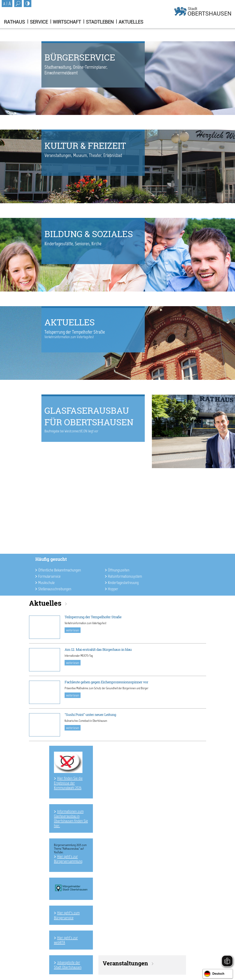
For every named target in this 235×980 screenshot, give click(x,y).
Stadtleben (100, 22)
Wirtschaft (67, 22)
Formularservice (49, 576)
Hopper (113, 589)
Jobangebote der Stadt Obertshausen (68, 965)
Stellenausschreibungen (55, 589)
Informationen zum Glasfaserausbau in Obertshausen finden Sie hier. (71, 818)
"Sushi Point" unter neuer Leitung (90, 715)
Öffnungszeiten (119, 570)
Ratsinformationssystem (125, 576)
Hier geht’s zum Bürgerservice (67, 915)
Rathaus (14, 22)
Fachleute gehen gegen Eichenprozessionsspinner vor (106, 682)
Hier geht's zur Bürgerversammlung (68, 859)
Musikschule (46, 583)
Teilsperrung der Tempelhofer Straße (93, 617)
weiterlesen (73, 630)
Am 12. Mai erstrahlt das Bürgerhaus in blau (98, 649)
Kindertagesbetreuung (123, 583)
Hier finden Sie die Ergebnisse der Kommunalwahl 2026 (68, 783)
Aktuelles (131, 22)
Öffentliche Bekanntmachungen (60, 570)
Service (39, 22)
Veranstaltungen (125, 963)
